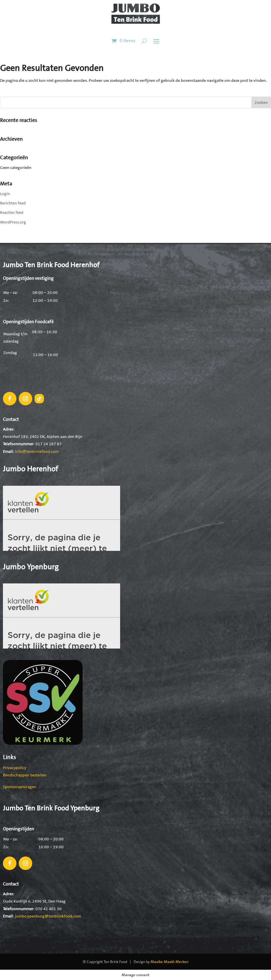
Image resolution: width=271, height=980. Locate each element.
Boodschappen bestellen (25, 775)
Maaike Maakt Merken (169, 962)
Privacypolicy (15, 768)
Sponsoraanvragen (20, 787)
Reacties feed (12, 212)
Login (5, 194)
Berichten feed (13, 203)
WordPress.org (13, 222)
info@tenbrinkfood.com (37, 451)
